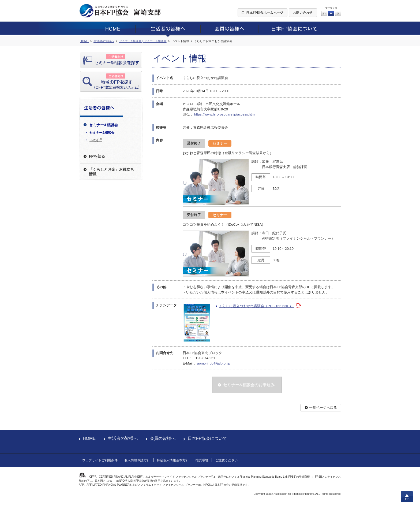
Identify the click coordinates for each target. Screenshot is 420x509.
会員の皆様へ (163, 438)
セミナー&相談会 (102, 133)
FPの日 (96, 140)
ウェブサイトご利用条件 (100, 460)
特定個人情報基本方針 (173, 460)
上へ (407, 497)
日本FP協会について (207, 438)
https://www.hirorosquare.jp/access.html (225, 114)
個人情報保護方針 (137, 460)
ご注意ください (226, 460)
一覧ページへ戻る (323, 408)
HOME (89, 438)
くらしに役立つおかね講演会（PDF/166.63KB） (257, 306)
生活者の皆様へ (123, 438)
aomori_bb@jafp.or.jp (213, 363)
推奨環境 (202, 460)
